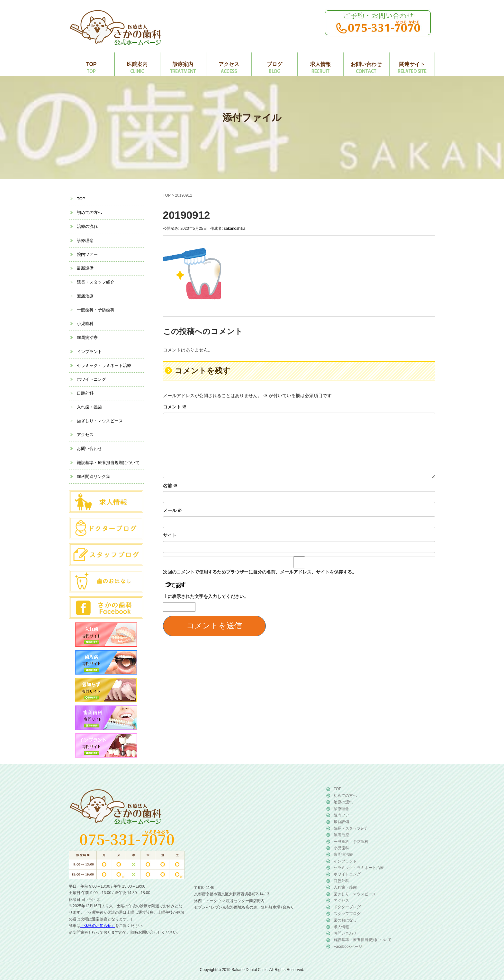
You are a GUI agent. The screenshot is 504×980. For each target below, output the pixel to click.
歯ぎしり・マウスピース (100, 421)
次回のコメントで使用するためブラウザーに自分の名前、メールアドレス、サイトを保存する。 (260, 572)
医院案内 (137, 64)
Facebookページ (348, 947)
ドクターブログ (347, 907)
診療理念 (85, 241)
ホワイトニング (91, 379)
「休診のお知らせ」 (98, 926)
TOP (91, 64)
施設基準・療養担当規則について (108, 463)
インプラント (89, 352)
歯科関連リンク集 (94, 476)
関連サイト (412, 64)
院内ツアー (87, 254)
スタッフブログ (347, 914)
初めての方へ (89, 213)
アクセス (229, 64)
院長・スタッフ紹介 (96, 282)
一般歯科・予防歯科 (96, 310)
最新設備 (85, 268)
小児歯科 (85, 324)
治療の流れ (87, 226)
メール (173, 510)
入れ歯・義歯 (89, 407)
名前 (170, 486)
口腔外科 (85, 393)
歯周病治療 (87, 337)
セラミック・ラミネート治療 (104, 365)
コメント (175, 407)
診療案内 (183, 64)
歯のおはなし (345, 920)
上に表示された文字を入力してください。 (206, 596)
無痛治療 (85, 296)
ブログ (274, 64)
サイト (170, 535)
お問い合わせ (366, 64)
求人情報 (320, 64)
